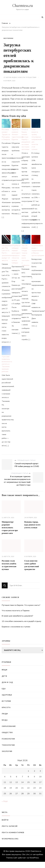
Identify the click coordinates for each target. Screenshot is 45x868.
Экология (7, 751)
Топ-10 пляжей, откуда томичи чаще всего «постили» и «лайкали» (26, 255)
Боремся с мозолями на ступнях (16, 627)
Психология (8, 739)
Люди (5, 714)
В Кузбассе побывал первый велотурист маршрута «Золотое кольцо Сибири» (16, 254)
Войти (5, 820)
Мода (5, 720)
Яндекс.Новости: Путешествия (24, 77)
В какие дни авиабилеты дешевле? (17, 616)
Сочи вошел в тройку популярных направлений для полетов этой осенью (36, 139)
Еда (4, 689)
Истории (6, 701)
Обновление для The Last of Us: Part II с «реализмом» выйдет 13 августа (6, 253)
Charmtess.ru (23, 6)
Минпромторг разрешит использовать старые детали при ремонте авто (10, 528)
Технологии (8, 745)
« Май (5, 801)
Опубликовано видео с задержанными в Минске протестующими (36, 251)
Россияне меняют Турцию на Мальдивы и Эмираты (6, 135)
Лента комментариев (13, 833)
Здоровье (7, 695)
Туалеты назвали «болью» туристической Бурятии (16, 135)
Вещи (4, 670)
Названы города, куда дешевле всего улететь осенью (32, 525)
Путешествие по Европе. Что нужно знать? (21, 605)
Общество (7, 733)
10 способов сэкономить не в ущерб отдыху (21, 621)
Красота (6, 708)
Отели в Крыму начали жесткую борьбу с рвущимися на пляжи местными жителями (26, 139)
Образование (9, 726)
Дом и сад (7, 682)
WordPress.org (10, 839)
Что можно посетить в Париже (16, 611)
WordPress (34, 858)
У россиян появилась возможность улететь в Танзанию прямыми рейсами (6, 364)
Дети (4, 676)
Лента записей (10, 826)
